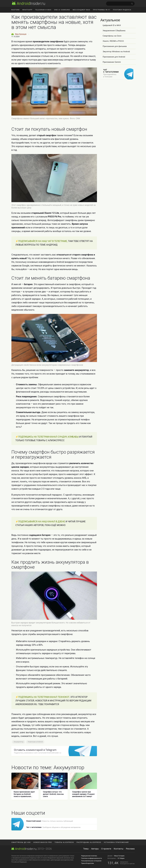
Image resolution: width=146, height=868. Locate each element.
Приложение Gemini (112, 62)
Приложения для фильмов (115, 46)
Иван (21, 34)
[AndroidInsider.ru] (28, 3)
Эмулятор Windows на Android (116, 52)
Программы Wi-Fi (102, 10)
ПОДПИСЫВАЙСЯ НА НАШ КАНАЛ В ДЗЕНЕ (42, 594)
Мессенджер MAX (81, 10)
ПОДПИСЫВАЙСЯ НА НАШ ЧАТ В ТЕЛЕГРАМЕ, (43, 241)
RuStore (16, 10)
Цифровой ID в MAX (112, 25)
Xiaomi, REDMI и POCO (113, 41)
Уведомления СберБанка (114, 31)
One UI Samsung (62, 10)
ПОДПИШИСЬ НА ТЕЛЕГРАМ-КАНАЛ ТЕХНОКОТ (44, 807)
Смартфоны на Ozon (112, 36)
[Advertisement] (54, 400)
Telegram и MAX (43, 10)
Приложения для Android (114, 57)
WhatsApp (27, 10)
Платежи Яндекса (122, 10)
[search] (120, 4)
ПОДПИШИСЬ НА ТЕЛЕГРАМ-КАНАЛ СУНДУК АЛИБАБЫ (48, 474)
